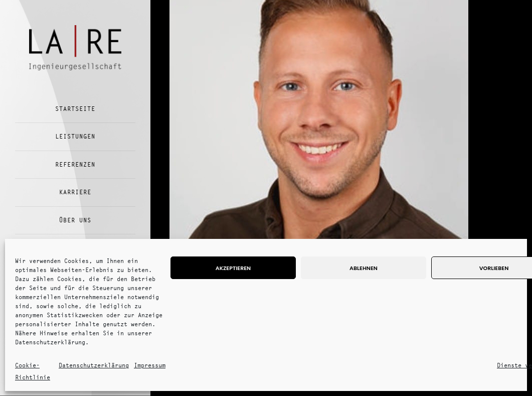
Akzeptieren (233, 268)
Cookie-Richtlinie (33, 371)
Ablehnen (364, 268)
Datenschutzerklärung (94, 365)
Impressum (150, 365)
